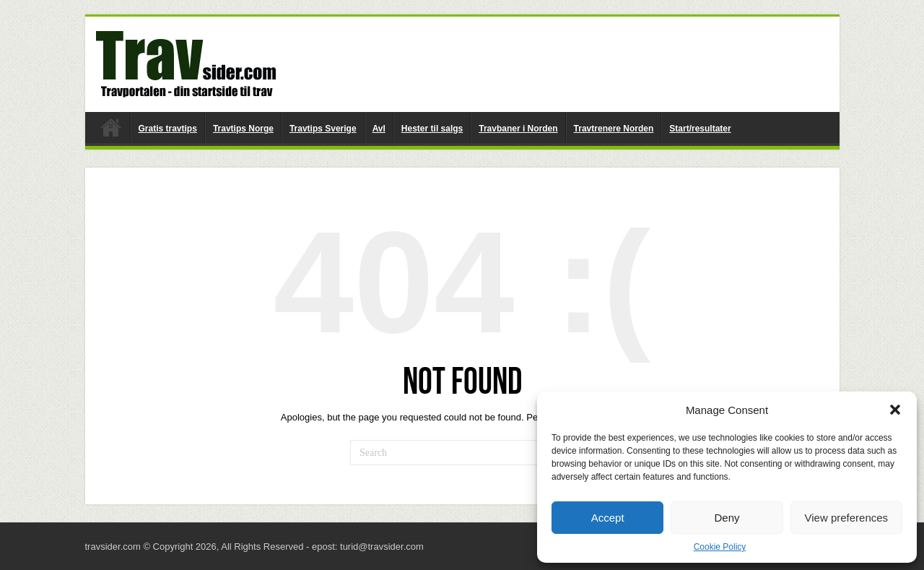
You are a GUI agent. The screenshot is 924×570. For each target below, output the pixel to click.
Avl (379, 129)
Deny (727, 518)
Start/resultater (700, 129)
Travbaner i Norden (518, 129)
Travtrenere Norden (614, 129)
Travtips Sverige (323, 129)
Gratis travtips (168, 129)
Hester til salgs (432, 129)
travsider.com (111, 127)
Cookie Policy (720, 547)
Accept (608, 518)
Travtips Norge (243, 129)
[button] (895, 410)
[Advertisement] (566, 64)
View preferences (847, 518)
